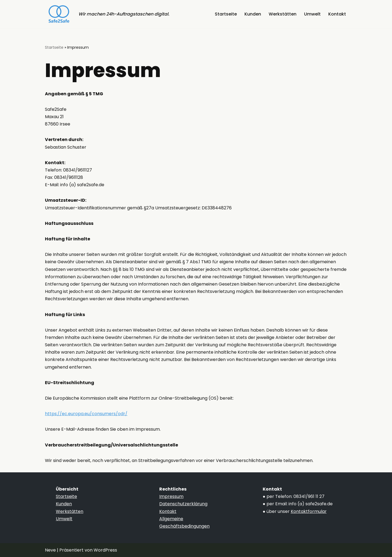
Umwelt (312, 14)
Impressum (171, 496)
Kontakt (337, 14)
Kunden (253, 14)
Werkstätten (283, 14)
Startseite (226, 14)
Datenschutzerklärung (183, 504)
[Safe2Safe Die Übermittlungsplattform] (58, 14)
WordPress (105, 550)
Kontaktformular (309, 511)
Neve (50, 550)
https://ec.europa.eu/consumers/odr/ (86, 414)
